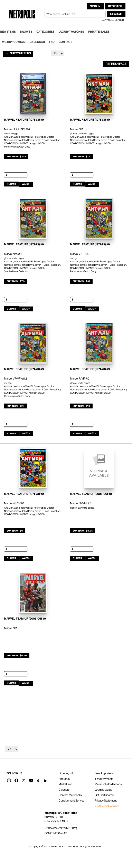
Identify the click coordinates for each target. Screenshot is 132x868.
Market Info (65, 784)
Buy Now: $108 (16, 157)
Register (115, 6)
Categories (45, 32)
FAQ (52, 42)
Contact (65, 42)
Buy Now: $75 (82, 157)
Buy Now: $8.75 (83, 531)
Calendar (37, 42)
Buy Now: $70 (16, 281)
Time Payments (104, 779)
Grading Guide (103, 790)
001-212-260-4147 (56, 833)
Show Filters (18, 54)
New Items (8, 32)
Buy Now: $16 (81, 406)
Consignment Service (71, 801)
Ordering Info (66, 773)
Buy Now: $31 (81, 281)
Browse (26, 32)
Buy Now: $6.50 (17, 655)
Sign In (95, 6)
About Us (64, 779)
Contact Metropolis (70, 795)
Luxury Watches (71, 32)
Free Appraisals (104, 773)
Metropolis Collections (108, 784)
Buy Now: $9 (15, 531)
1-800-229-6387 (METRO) (61, 828)
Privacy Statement (106, 801)
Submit (12, 184)
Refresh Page (116, 64)
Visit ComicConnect (107, 806)
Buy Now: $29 (16, 406)
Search (116, 14)
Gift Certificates (104, 795)
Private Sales (99, 32)
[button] (9, 780)
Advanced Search (113, 20)
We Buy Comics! (14, 42)
